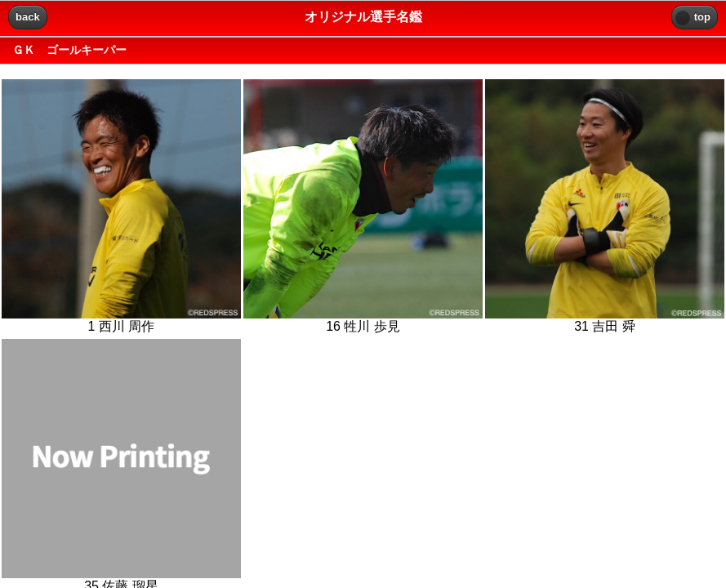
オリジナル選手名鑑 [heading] (363, 17)
